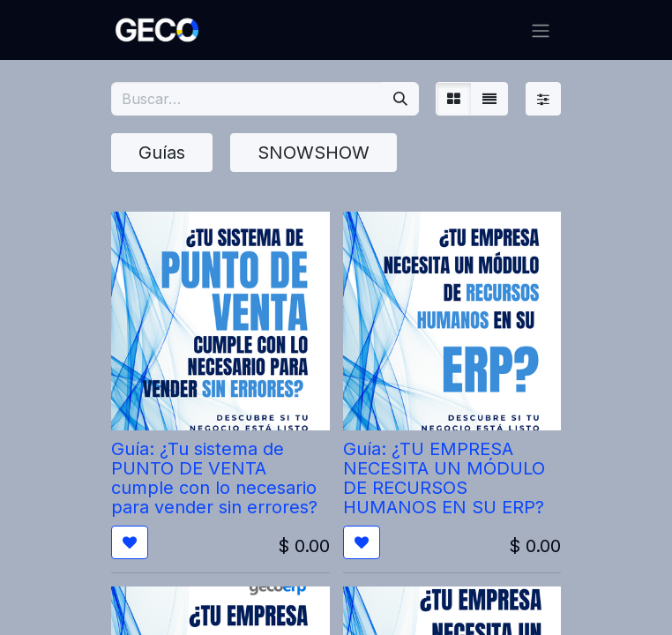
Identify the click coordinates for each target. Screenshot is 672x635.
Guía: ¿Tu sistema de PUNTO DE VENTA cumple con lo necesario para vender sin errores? (214, 478)
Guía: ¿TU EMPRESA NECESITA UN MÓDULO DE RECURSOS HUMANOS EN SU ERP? (444, 478)
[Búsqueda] (400, 99)
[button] (130, 542)
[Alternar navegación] (541, 30)
